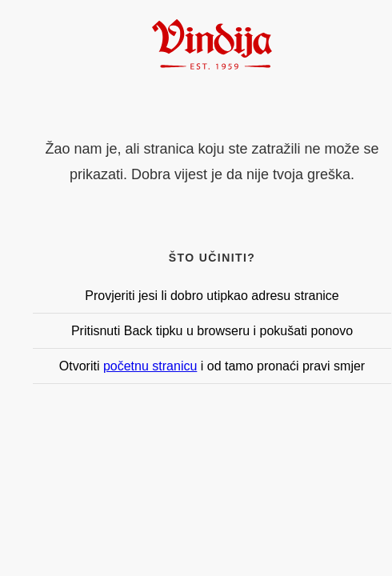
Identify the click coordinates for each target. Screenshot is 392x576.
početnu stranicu (150, 366)
